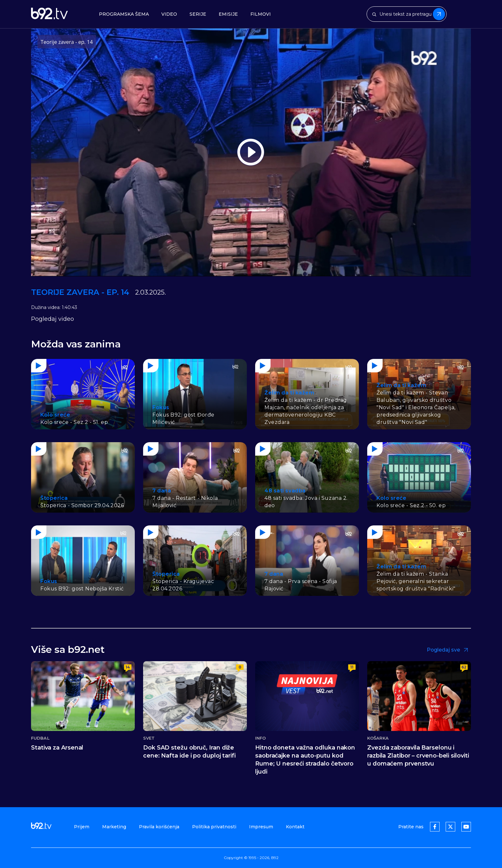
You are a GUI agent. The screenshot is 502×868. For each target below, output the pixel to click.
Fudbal (40, 738)
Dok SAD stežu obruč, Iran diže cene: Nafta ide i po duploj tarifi (189, 752)
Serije (198, 14)
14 (128, 667)
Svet (149, 738)
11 (352, 667)
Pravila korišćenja (159, 827)
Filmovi (261, 14)
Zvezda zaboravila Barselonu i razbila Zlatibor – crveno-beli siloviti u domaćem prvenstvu (418, 756)
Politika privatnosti (214, 827)
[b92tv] (49, 14)
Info (260, 738)
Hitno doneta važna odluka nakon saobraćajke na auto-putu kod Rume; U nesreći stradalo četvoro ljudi (305, 760)
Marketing (114, 827)
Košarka (378, 738)
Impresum (261, 827)
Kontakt (295, 827)
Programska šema (124, 14)
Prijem (82, 827)
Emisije (228, 14)
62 (464, 667)
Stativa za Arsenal (57, 748)
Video (169, 14)
